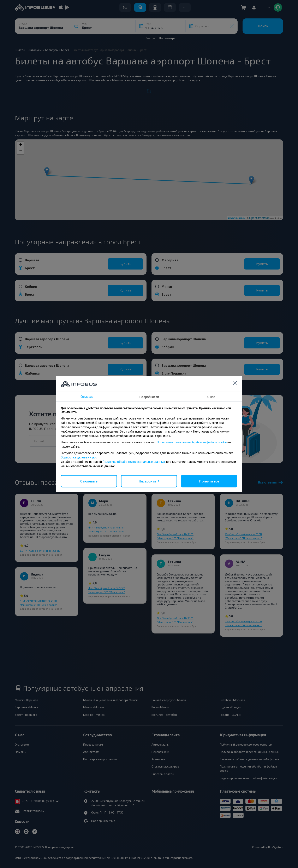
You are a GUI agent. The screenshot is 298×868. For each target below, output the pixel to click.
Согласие (87, 396)
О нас (211, 397)
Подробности (149, 397)
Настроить (147, 481)
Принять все (209, 481)
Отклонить (89, 481)
